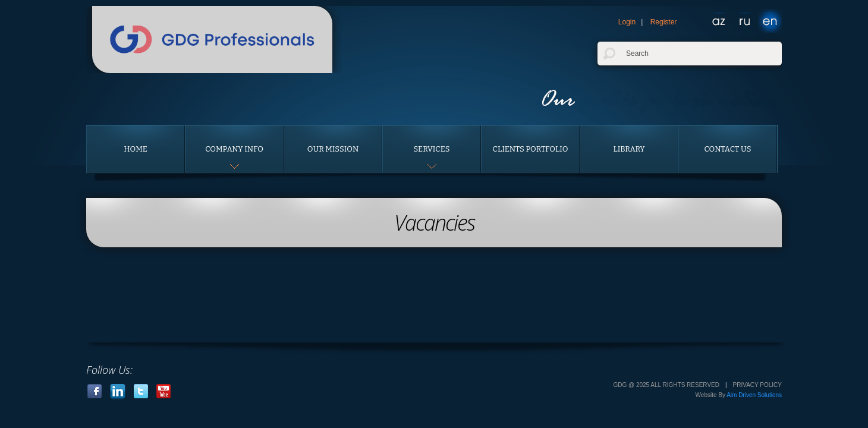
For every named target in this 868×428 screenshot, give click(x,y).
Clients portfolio (531, 149)
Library (629, 149)
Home (136, 149)
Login (627, 22)
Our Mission (333, 149)
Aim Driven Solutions (754, 395)
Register (664, 22)
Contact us (728, 149)
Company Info (234, 149)
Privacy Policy (757, 385)
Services (431, 149)
